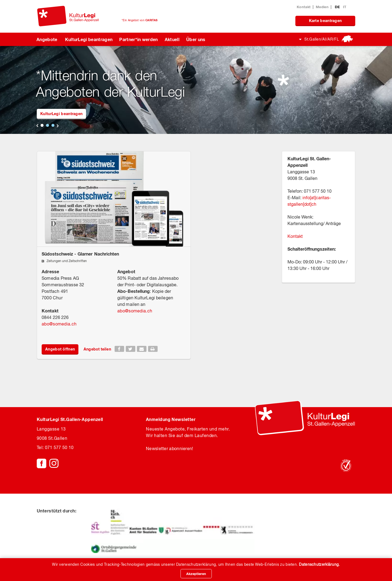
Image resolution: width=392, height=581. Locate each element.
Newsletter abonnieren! (170, 448)
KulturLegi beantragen (89, 39)
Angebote (47, 39)
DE (338, 7)
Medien (322, 7)
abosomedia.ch (59, 324)
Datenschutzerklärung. (319, 564)
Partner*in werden (138, 39)
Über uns (196, 39)
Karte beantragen (325, 21)
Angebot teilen (97, 349)
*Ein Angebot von (140, 20)
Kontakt (304, 7)
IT (345, 7)
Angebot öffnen (60, 349)
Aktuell (172, 39)
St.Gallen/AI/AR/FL (322, 39)
